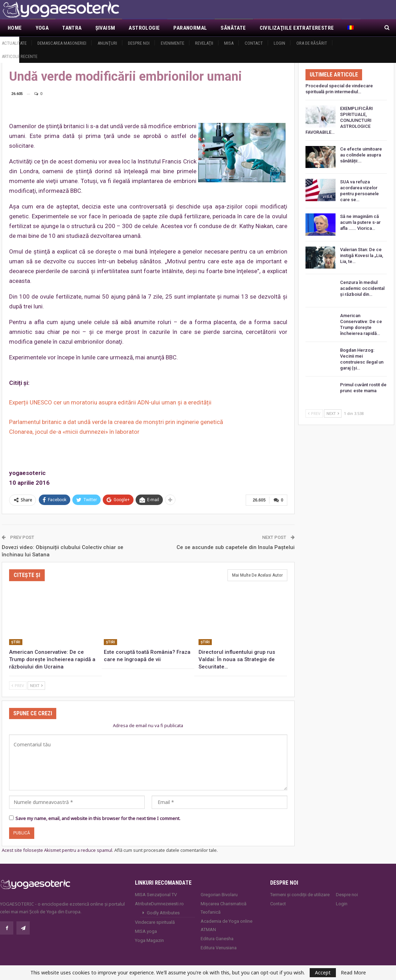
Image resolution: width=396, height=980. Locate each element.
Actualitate (14, 43)
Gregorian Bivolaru (219, 894)
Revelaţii (204, 43)
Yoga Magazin (149, 940)
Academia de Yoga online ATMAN (226, 925)
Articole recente (20, 56)
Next (36, 685)
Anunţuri (107, 43)
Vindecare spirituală (155, 922)
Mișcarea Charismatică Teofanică (224, 907)
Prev (18, 685)
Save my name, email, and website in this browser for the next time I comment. (98, 818)
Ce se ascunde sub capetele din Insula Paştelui (236, 547)
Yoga (42, 28)
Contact (254, 43)
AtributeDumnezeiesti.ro (159, 903)
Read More (353, 973)
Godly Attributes (163, 912)
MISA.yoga (146, 931)
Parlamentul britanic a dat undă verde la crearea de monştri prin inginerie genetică (116, 422)
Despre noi (139, 43)
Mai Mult (271, 28)
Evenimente (172, 43)
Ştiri (16, 642)
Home (15, 28)
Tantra (72, 28)
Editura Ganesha (217, 938)
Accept (323, 972)
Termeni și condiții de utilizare (300, 894)
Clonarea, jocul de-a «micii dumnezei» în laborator (74, 432)
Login (279, 43)
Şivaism (105, 28)
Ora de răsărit (312, 43)
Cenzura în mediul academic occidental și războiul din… (362, 288)
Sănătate (233, 28)
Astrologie (144, 28)
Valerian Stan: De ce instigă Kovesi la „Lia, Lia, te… (362, 255)
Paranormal (190, 28)
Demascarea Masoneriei (62, 43)
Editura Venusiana (219, 947)
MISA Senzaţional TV (156, 894)
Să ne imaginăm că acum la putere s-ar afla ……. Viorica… (360, 222)
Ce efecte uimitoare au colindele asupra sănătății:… (361, 155)
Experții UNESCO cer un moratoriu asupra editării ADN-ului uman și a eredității (110, 402)
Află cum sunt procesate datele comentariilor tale (165, 850)
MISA (229, 43)
